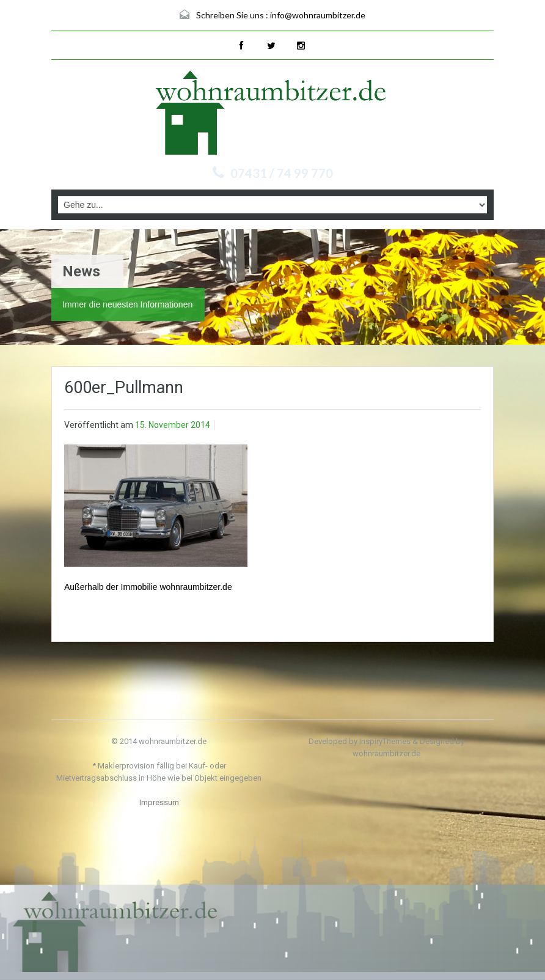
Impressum (159, 802)
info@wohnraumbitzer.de (318, 15)
